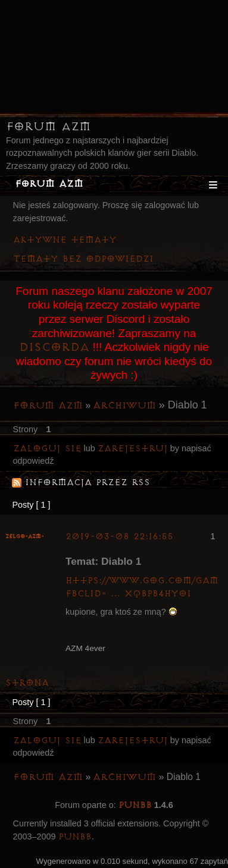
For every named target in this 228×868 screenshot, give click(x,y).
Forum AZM (48, 127)
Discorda (54, 347)
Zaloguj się (47, 449)
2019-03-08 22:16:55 (119, 537)
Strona (27, 683)
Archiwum (124, 405)
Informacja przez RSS (88, 482)
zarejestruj (133, 449)
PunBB (135, 805)
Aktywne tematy (65, 240)
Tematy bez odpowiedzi (83, 259)
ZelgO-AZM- (25, 537)
